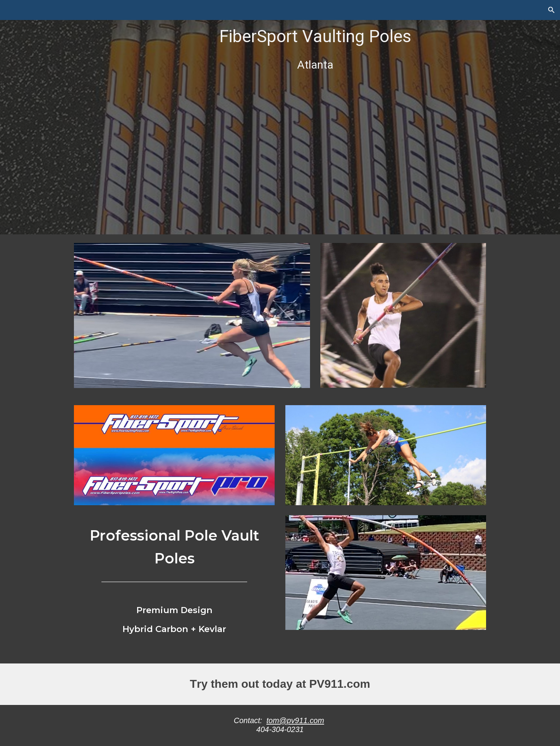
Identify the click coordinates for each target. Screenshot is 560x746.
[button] (551, 10)
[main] (315, 117)
